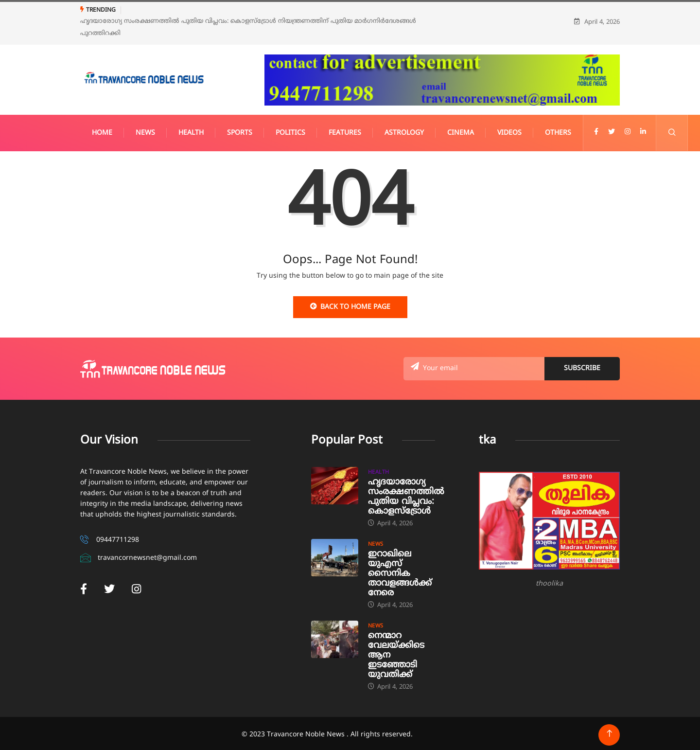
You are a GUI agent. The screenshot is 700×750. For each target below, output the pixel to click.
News (145, 130)
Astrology (404, 130)
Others (558, 130)
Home (102, 130)
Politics (290, 130)
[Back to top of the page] (609, 731)
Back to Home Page (350, 304)
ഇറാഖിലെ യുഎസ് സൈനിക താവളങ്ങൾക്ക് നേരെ (400, 571)
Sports (240, 130)
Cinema (461, 130)
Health (191, 130)
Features (345, 130)
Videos (509, 130)
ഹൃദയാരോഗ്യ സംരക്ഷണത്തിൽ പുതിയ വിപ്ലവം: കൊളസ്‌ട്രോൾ (406, 494)
